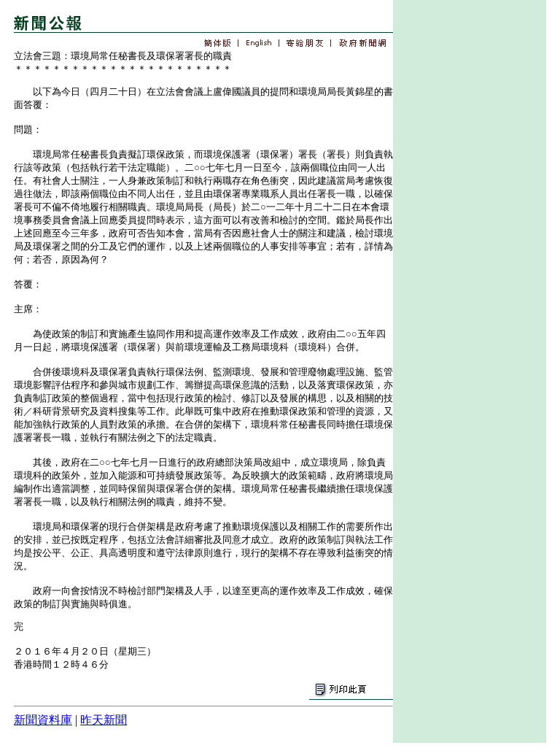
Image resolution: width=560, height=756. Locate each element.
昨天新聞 (104, 720)
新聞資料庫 (43, 720)
